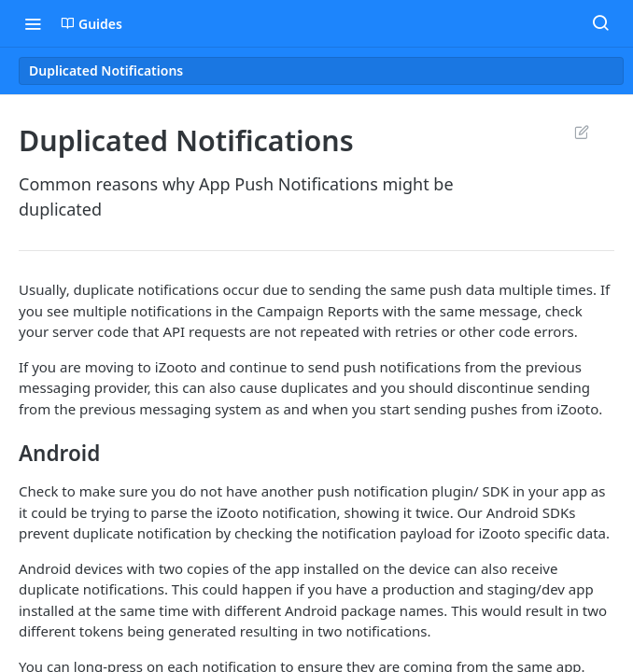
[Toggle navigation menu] (33, 23)
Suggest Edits (581, 132)
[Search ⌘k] (600, 23)
